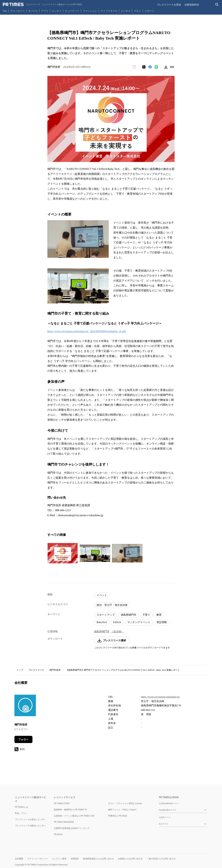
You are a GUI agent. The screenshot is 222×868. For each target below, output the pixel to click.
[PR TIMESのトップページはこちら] (42, 4)
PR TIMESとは (22, 807)
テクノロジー (18, 11)
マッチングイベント (139, 622)
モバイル (33, 11)
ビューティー (72, 11)
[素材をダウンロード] (166, 67)
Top (5, 11)
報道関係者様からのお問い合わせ (98, 859)
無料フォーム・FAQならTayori (122, 810)
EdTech (117, 622)
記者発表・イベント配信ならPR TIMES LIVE (74, 816)
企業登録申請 (192, 5)
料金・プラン (21, 813)
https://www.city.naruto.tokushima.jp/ (160, 697)
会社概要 (19, 859)
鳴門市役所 (55, 670)
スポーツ (149, 11)
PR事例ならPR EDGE (118, 816)
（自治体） (117, 632)
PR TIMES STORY (62, 803)
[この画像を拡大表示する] (63, 553)
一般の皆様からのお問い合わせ (161, 859)
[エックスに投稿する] (144, 67)
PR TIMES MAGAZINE (64, 822)
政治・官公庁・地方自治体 (112, 605)
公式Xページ (165, 817)
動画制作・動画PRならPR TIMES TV (70, 810)
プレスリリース (36, 670)
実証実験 (162, 622)
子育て (146, 615)
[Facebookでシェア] (150, 67)
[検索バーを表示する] (217, 5)
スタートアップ (106, 615)
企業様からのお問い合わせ (130, 859)
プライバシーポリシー (38, 859)
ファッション (90, 11)
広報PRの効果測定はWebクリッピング (72, 828)
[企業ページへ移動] (25, 706)
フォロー (23, 739)
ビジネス (126, 11)
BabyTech (102, 622)
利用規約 (75, 859)
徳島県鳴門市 (129, 615)
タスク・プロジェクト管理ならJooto (125, 803)
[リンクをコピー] (172, 67)
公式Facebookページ (169, 803)
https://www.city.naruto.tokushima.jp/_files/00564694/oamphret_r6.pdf (87, 331)
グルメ (138, 11)
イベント (102, 595)
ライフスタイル (109, 11)
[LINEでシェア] (156, 67)
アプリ (45, 11)
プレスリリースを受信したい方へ (30, 819)
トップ (20, 670)
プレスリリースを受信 (169, 5)
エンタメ (57, 11)
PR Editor (58, 834)
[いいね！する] (134, 67)
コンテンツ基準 (59, 859)
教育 (159, 615)
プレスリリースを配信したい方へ (30, 826)
